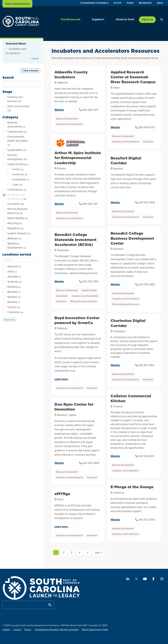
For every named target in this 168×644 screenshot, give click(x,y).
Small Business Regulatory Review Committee (55, 629)
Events (130, 3)
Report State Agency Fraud (93, 629)
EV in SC (118, 3)
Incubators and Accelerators (70, 124)
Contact (6, 629)
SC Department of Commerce (94, 3)
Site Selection (145, 3)
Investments (62, 296)
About (160, 3)
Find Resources (79, 19)
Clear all (35, 59)
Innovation (148, 142)
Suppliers (102, 19)
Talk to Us (147, 20)
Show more (10, 320)
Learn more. (61, 379)
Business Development (67, 119)
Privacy (27, 629)
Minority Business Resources (126, 304)
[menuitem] (94, 3)
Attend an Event (125, 19)
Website (59, 110)
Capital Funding (89, 290)
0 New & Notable (30, 71)
